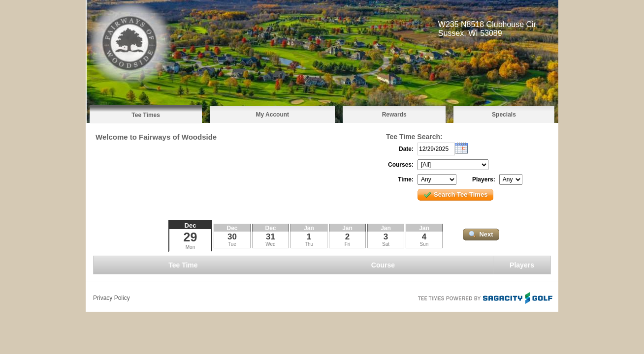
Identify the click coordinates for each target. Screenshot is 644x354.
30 (232, 237)
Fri (348, 244)
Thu (309, 244)
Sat (386, 244)
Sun (424, 244)
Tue (232, 244)
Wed (270, 244)
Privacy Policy (112, 298)
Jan (309, 228)
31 (271, 237)
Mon (190, 247)
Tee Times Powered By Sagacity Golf (484, 297)
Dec (191, 225)
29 (191, 237)
